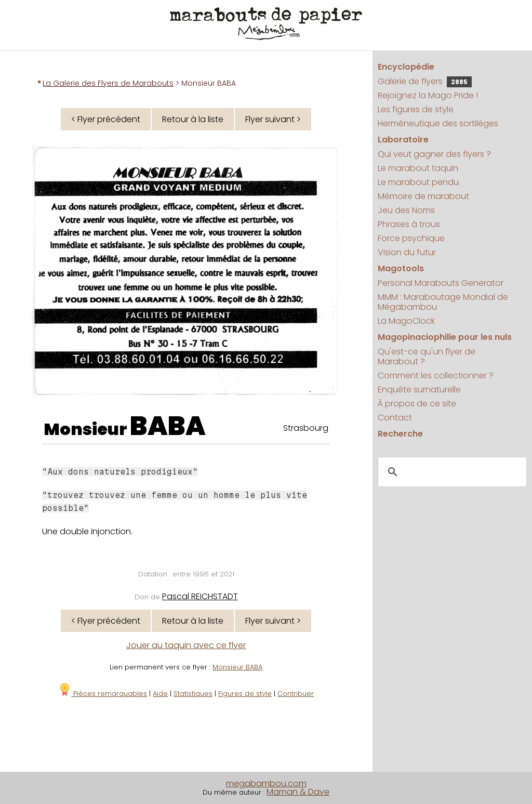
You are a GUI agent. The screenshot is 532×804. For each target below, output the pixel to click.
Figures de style (245, 694)
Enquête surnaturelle (419, 390)
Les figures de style (416, 109)
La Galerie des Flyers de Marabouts (108, 83)
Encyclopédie (406, 67)
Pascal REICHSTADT (200, 596)
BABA (168, 426)
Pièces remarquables (103, 694)
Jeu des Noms (406, 210)
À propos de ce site (417, 404)
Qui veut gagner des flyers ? (434, 154)
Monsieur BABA (237, 667)
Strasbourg (306, 428)
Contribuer (296, 694)
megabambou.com (266, 783)
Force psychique (411, 238)
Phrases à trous (409, 224)
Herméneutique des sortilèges (438, 123)
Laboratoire (403, 140)
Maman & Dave (298, 792)
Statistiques (193, 694)
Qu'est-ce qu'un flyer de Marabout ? (427, 357)
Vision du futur (407, 252)
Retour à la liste (193, 119)
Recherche (400, 434)
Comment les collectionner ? (436, 375)
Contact (395, 418)
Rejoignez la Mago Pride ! (428, 95)
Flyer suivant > (273, 119)
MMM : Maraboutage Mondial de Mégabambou (443, 302)
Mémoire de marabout (423, 196)
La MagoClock (406, 321)
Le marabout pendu (418, 182)
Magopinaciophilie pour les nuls (445, 337)
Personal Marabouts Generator (441, 283)
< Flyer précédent (106, 119)
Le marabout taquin (418, 168)
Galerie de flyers (425, 81)
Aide (160, 694)
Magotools (401, 268)
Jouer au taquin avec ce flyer (186, 645)
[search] (451, 472)
